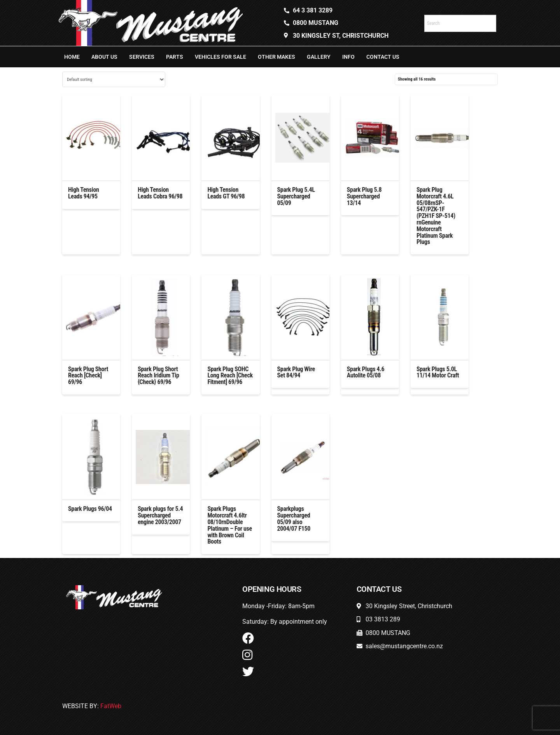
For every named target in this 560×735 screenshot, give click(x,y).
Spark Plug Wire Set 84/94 (296, 372)
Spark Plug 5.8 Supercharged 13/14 (364, 196)
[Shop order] (114, 79)
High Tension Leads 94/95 (84, 193)
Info (348, 57)
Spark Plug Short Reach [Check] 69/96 (88, 376)
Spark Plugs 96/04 (90, 509)
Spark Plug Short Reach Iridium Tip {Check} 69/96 (158, 376)
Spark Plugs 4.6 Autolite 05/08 (366, 372)
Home (72, 57)
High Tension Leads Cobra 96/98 (160, 193)
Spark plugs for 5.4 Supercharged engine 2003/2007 (160, 515)
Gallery (319, 57)
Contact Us (383, 57)
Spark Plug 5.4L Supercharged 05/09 (296, 196)
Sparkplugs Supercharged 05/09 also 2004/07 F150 (294, 518)
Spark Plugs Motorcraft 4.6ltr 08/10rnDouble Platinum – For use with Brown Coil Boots (230, 525)
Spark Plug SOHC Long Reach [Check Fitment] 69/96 (230, 376)
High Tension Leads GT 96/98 (226, 193)
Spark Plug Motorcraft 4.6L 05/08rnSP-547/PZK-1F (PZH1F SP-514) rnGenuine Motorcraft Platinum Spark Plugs (436, 216)
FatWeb (111, 706)
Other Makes (276, 57)
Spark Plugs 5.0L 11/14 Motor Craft (438, 372)
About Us (104, 57)
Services (142, 57)
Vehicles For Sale (220, 57)
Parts (175, 57)
